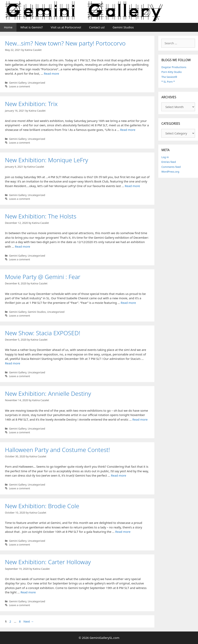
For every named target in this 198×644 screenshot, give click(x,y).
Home (8, 27)
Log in (165, 157)
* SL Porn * (168, 82)
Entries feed (169, 162)
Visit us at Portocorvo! (66, 27)
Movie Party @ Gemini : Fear (43, 277)
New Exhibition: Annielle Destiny (48, 393)
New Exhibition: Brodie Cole (42, 506)
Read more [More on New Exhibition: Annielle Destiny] (140, 419)
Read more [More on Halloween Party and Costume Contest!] (119, 475)
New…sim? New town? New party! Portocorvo (65, 43)
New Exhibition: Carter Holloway (48, 562)
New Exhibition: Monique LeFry (47, 160)
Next (29, 621)
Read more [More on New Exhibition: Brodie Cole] (123, 532)
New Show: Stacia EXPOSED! (43, 333)
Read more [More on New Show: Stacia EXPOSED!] (13, 363)
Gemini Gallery (18, 83)
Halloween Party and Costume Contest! (57, 450)
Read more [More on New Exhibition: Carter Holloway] (28, 592)
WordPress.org (170, 172)
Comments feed (171, 167)
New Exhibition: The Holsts (41, 216)
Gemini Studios (123, 27)
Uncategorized (36, 83)
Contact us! (97, 27)
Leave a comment (20, 86)
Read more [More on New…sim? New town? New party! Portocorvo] (51, 73)
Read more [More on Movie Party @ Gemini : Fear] (128, 303)
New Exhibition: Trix (31, 104)
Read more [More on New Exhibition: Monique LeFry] (132, 186)
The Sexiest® (169, 77)
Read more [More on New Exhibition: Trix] (128, 130)
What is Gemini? (32, 27)
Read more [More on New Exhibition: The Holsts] (23, 246)
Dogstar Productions (174, 67)
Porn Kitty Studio (171, 72)
